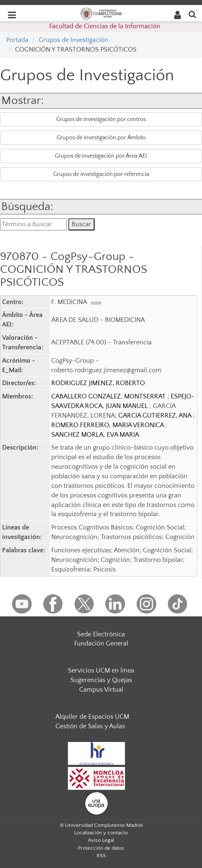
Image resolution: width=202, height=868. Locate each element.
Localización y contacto (101, 833)
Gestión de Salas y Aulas (90, 726)
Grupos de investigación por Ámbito (101, 138)
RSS (101, 856)
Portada (17, 40)
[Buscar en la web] (192, 14)
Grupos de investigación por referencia (101, 174)
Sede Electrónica (101, 634)
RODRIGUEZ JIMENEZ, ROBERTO (98, 383)
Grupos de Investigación (74, 40)
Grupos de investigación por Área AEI (101, 156)
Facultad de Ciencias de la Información (105, 26)
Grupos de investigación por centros (101, 119)
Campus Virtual (101, 690)
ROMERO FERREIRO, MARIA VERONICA (108, 425)
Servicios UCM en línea (101, 670)
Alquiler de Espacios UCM (92, 717)
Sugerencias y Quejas (101, 680)
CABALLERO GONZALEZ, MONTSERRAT (109, 396)
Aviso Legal (101, 840)
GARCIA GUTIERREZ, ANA (156, 415)
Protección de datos (101, 848)
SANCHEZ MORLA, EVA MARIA (95, 435)
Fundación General (101, 643)
